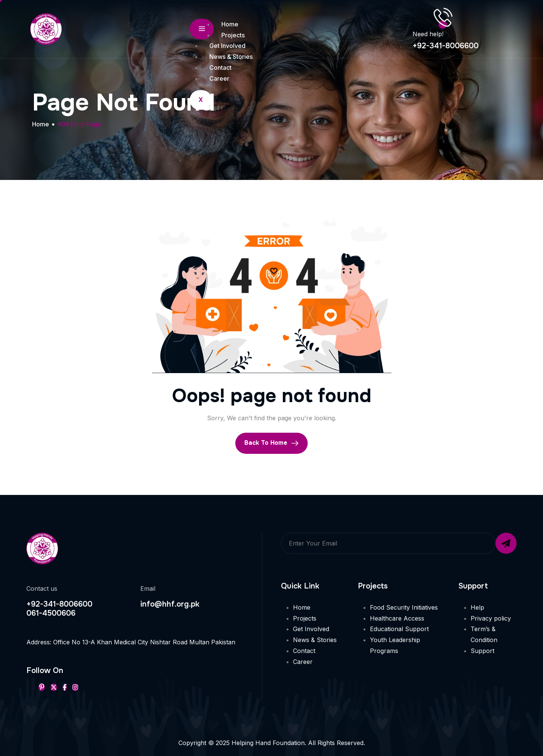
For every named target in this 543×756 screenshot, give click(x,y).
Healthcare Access (397, 618)
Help (477, 607)
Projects (233, 35)
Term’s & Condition (484, 634)
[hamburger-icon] (202, 29)
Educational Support (399, 629)
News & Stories (231, 57)
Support (482, 651)
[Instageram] (75, 687)
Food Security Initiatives (404, 607)
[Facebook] (65, 687)
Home (230, 24)
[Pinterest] (42, 687)
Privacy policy (491, 618)
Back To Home (271, 443)
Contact (220, 68)
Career (219, 78)
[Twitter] (54, 687)
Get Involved (227, 46)
